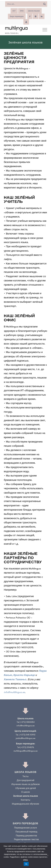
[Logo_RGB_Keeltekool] (21, 30)
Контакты (26, 800)
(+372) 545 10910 (27, 735)
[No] (48, 855)
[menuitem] (14, 11)
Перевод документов (26, 836)
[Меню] (43, 30)
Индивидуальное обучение (25, 804)
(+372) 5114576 (27, 748)
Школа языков (34, 11)
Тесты (26, 777)
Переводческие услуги (25, 828)
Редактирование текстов (26, 840)
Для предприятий (26, 781)
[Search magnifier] (44, 4)
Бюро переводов (17, 17)
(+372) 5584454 (27, 722)
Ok (26, 864)
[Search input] (24, 4)
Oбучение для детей (26, 788)
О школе (26, 792)
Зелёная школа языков (26, 796)
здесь (26, 860)
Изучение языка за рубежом (26, 785)
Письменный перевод (26, 832)
